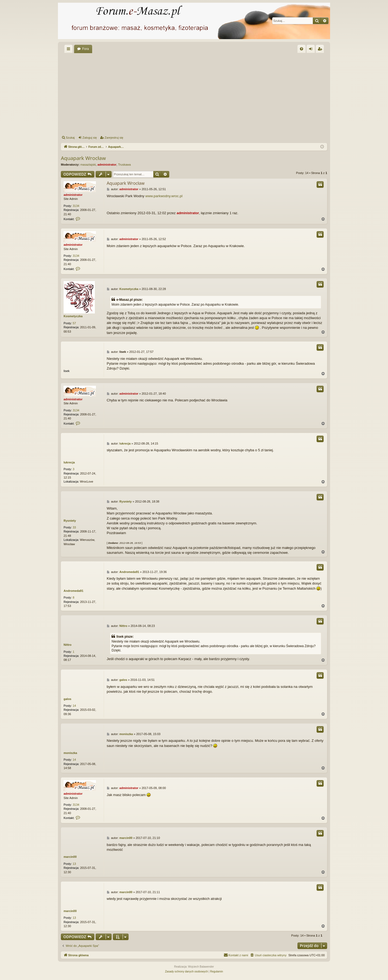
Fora (86, 49)
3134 (76, 206)
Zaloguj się (90, 138)
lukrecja (69, 462)
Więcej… (70, 50)
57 (74, 323)
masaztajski (88, 165)
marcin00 (70, 857)
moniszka (70, 753)
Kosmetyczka (73, 316)
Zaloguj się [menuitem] (312, 50)
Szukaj (70, 138)
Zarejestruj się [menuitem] (321, 50)
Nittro (67, 645)
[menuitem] (302, 49)
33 (74, 527)
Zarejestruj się (114, 138)
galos (67, 699)
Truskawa (124, 165)
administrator (107, 165)
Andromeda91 (73, 591)
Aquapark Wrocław (83, 158)
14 (74, 706)
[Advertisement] (223, 93)
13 (74, 864)
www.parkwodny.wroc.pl (164, 196)
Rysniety (70, 521)
